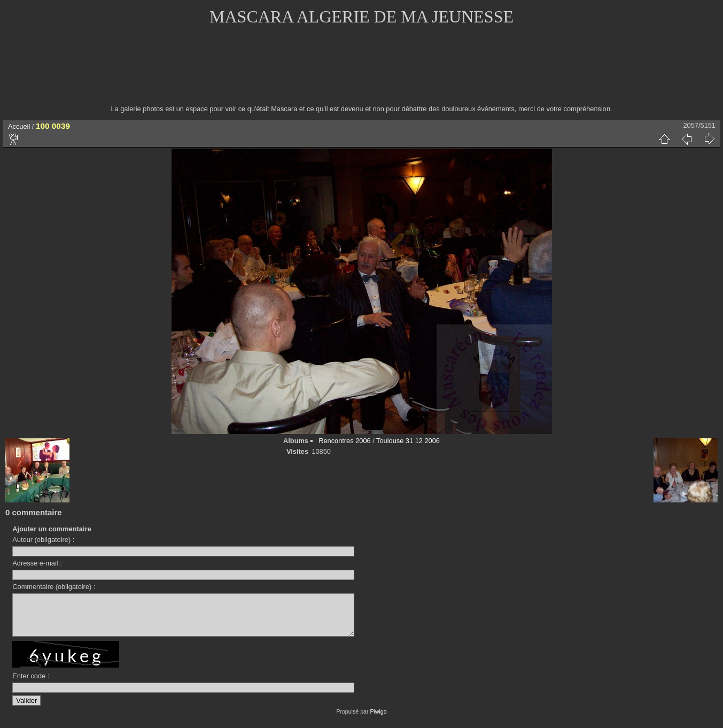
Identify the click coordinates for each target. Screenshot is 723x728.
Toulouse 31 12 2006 (408, 441)
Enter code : (31, 684)
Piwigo (378, 719)
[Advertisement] (362, 72)
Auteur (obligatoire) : (43, 540)
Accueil (19, 126)
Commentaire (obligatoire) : (54, 587)
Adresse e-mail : (37, 563)
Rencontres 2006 (344, 441)
